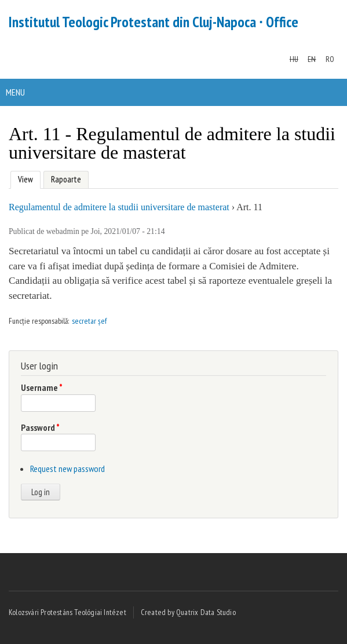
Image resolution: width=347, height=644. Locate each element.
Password (40, 427)
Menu (15, 92)
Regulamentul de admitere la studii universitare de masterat (119, 207)
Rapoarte (66, 179)
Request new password (67, 469)
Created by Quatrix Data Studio (188, 612)
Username (42, 387)
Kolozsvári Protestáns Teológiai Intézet (67, 612)
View (24, 178)
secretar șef (89, 321)
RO (330, 59)
